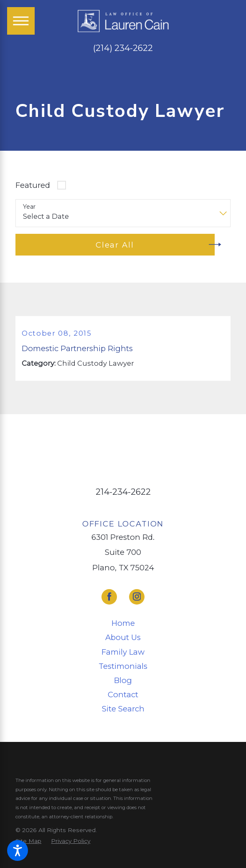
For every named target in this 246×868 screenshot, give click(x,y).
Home (123, 623)
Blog (123, 680)
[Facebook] (109, 597)
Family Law (123, 652)
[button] (18, 850)
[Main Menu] (21, 21)
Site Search (123, 709)
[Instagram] (137, 597)
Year (29, 207)
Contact (123, 695)
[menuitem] (123, 623)
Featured (33, 185)
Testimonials (123, 666)
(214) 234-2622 (123, 48)
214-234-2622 (123, 492)
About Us (123, 637)
